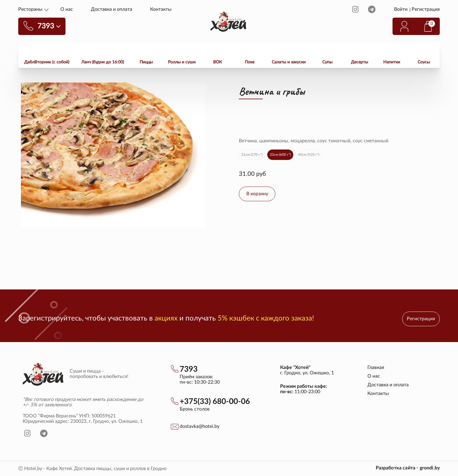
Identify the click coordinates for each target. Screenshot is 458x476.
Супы (327, 62)
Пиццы (146, 62)
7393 (189, 369)
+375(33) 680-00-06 (215, 402)
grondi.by (430, 468)
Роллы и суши (182, 62)
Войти (401, 9)
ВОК (217, 62)
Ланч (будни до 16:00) (103, 62)
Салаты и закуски (289, 62)
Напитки (392, 62)
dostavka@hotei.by (200, 426)
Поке (250, 62)
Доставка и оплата (112, 9)
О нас (67, 9)
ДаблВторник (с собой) (47, 62)
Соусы (424, 62)
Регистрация (426, 9)
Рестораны (30, 9)
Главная (376, 367)
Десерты (359, 62)
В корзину (257, 194)
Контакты (161, 9)
